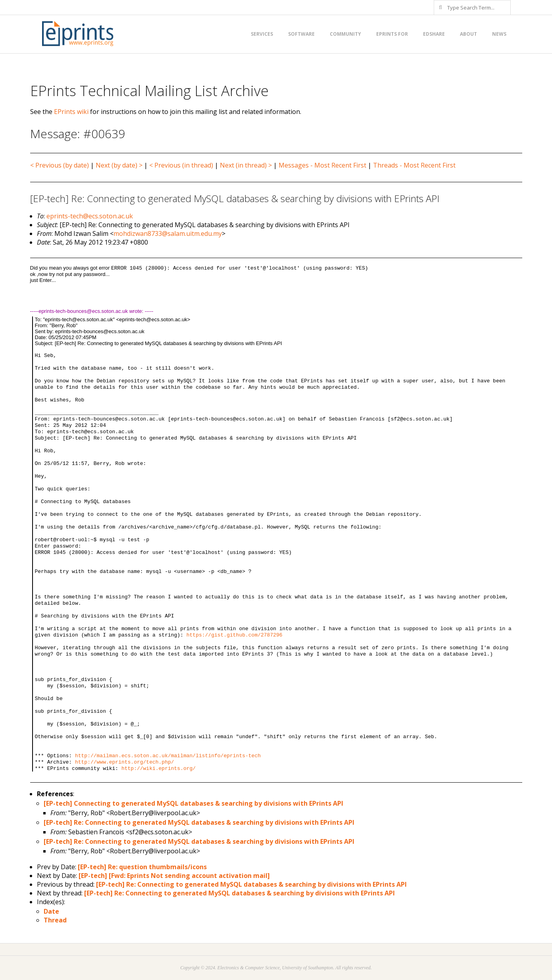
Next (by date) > (119, 165)
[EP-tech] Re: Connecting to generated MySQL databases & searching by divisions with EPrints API (199, 822)
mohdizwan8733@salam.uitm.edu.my (168, 233)
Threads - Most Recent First (414, 165)
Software (301, 34)
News (499, 34)
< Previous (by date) (60, 165)
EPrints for (392, 34)
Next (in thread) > (246, 165)
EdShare (434, 34)
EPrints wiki (71, 112)
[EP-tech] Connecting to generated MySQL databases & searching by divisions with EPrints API (193, 803)
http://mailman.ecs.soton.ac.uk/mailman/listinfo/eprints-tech (168, 756)
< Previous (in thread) (181, 165)
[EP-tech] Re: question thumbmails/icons (142, 867)
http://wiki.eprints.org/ (159, 769)
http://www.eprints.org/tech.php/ (125, 762)
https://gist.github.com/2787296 (235, 635)
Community (345, 34)
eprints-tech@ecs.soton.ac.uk (90, 216)
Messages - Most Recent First (322, 165)
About (468, 34)
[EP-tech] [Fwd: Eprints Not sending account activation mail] (174, 876)
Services (262, 34)
